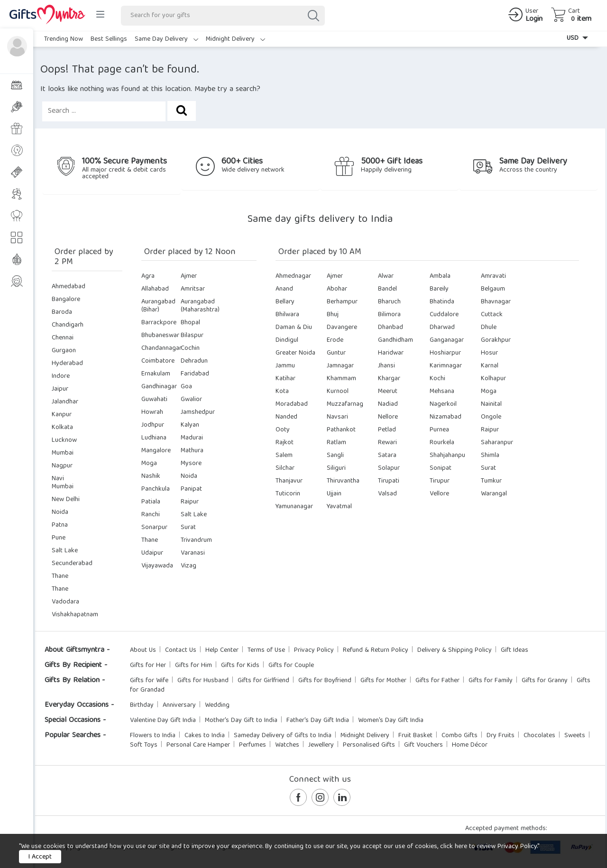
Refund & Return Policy (376, 650)
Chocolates (539, 736)
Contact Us (181, 650)
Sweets (575, 736)
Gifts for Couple (291, 666)
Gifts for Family (491, 681)
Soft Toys (144, 745)
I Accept (40, 857)
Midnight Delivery (235, 39)
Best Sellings (109, 39)
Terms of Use (266, 650)
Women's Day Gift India (391, 721)
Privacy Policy (314, 650)
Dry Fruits (501, 736)
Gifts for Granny (545, 681)
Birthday (142, 705)
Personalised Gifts (369, 745)
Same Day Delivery (166, 39)
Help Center (222, 650)
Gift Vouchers (423, 745)
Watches (287, 745)
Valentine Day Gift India (163, 721)
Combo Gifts (460, 736)
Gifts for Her (148, 666)
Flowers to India (153, 736)
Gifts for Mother (383, 681)
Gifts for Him (193, 666)
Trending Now (64, 39)
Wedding (217, 705)
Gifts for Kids (240, 666)
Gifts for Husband (203, 681)
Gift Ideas (515, 650)
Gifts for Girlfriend (263, 681)
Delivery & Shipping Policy (455, 650)
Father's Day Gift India (318, 721)
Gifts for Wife (149, 681)
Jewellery (321, 745)
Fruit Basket (415, 736)
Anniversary (179, 705)
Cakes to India (205, 736)
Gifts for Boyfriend (325, 681)
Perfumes (253, 745)
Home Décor (470, 745)
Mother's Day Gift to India (241, 721)
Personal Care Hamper (198, 745)
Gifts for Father (437, 681)
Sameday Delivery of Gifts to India (283, 736)
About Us (143, 650)
